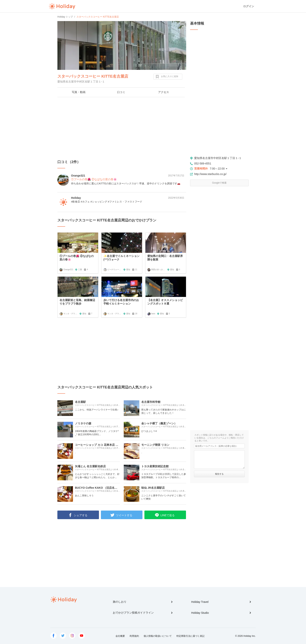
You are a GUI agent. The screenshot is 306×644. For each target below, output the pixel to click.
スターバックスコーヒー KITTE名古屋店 (93, 76)
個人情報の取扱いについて (158, 636)
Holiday (62, 6)
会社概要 (120, 636)
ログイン (249, 6)
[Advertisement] (122, 128)
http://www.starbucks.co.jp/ (210, 174)
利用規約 (134, 636)
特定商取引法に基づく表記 (190, 636)
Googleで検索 (219, 183)
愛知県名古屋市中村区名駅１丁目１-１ (218, 158)
